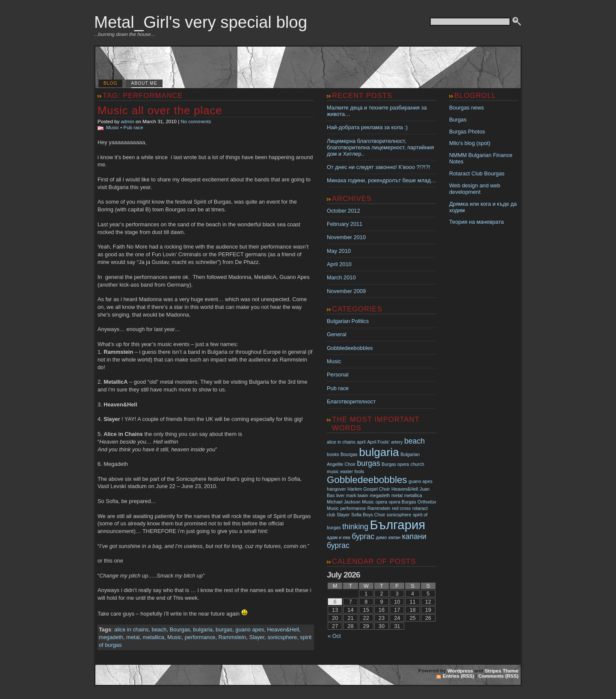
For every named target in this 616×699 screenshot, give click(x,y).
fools (360, 471)
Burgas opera (395, 464)
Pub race (133, 127)
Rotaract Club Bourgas (477, 173)
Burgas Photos (467, 132)
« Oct (334, 636)
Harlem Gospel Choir (369, 489)
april (361, 442)
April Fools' (378, 442)
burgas (224, 629)
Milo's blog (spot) (470, 143)
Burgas (458, 120)
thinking (355, 527)
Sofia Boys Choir (368, 515)
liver (341, 495)
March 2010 (341, 277)
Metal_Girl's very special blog (201, 22)
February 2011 (345, 224)
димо (381, 537)
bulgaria (203, 629)
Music (113, 127)
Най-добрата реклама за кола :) (367, 127)
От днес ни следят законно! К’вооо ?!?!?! (378, 167)
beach (159, 629)
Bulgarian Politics (348, 321)
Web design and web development (475, 189)
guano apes (250, 629)
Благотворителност (351, 401)
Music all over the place (160, 110)
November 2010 (346, 237)
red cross (401, 508)
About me (144, 83)
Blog (110, 83)
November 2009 (346, 291)
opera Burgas (403, 502)
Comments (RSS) (498, 676)
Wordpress (460, 671)
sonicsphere (282, 637)
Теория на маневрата (477, 222)
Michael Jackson (344, 502)
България (398, 525)
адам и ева (339, 537)
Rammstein (232, 637)
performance (200, 637)
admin (127, 121)
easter (346, 471)
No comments (196, 121)
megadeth (111, 637)
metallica (153, 637)
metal (133, 637)
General (337, 334)
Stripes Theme (502, 671)
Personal (338, 375)
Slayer (257, 637)
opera (381, 502)
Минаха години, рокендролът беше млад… (381, 180)
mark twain (357, 495)
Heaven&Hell (283, 629)
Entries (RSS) (459, 676)
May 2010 (339, 251)
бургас (363, 536)
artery (397, 442)
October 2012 (344, 211)
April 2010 (339, 264)
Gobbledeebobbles (350, 348)
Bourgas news (466, 108)
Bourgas (180, 629)
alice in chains (131, 629)
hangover (336, 489)
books (333, 454)
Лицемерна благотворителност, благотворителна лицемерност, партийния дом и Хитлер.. (380, 147)
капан (394, 537)
